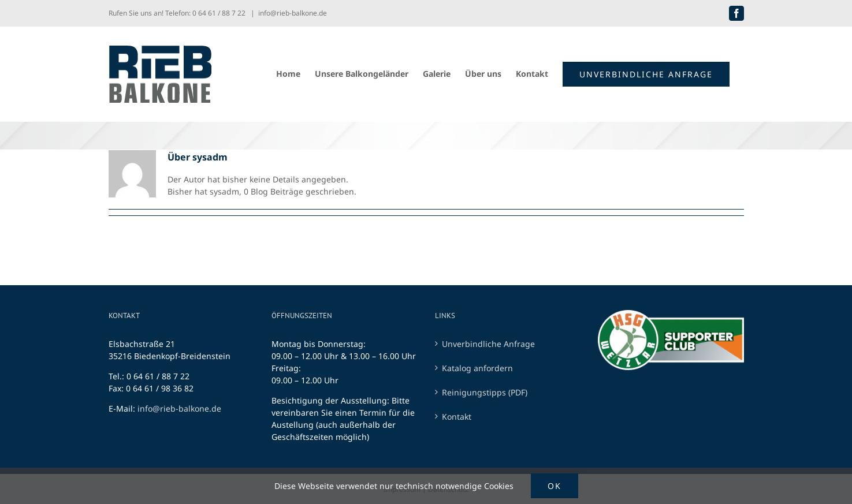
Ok (555, 486)
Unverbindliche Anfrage (488, 344)
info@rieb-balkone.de (293, 13)
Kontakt (457, 417)
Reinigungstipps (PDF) (485, 392)
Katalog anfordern (477, 368)
